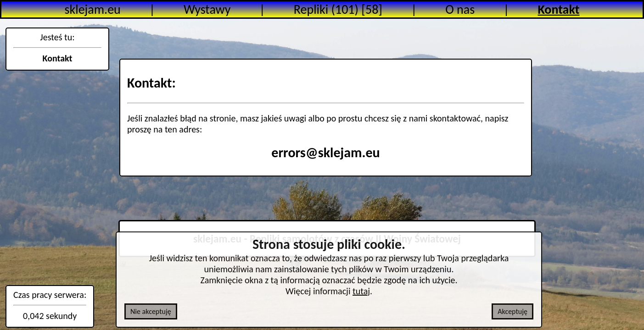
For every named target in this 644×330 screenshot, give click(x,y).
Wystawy (207, 9)
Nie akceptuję (151, 311)
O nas (460, 9)
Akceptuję (512, 311)
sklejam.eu (93, 9)
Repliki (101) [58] (338, 9)
